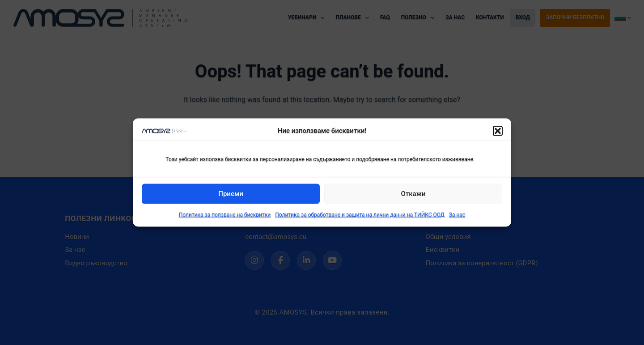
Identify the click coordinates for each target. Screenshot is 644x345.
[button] (498, 131)
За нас (457, 215)
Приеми (231, 194)
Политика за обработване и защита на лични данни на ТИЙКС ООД (360, 215)
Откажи (413, 194)
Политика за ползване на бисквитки (225, 215)
